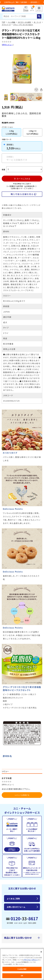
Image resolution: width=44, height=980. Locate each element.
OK (22, 976)
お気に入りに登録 (36, 90)
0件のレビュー (8, 45)
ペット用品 (11, 22)
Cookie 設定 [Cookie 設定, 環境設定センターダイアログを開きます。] (22, 969)
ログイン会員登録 (26, 9)
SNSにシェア (41, 90)
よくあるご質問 (13, 899)
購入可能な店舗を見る (22, 194)
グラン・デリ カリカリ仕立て (23, 25)
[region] (22, 964)
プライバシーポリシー (31, 960)
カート (32, 9)
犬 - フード (37, 22)
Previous (3, 67)
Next (41, 67)
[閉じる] (41, 952)
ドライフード (6, 25)
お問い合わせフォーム (16, 907)
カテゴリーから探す (24, 22)
